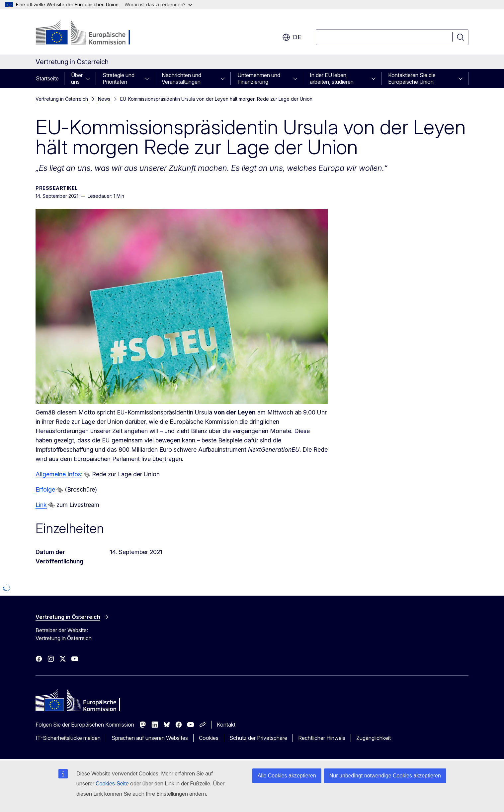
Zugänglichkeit (374, 738)
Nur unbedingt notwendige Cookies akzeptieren (385, 776)
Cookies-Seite (112, 784)
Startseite (47, 78)
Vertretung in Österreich (62, 99)
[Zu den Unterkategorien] (90, 78)
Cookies (209, 738)
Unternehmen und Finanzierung (259, 78)
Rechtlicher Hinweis (322, 738)
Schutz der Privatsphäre (258, 738)
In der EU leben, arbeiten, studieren (332, 78)
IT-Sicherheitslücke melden (68, 738)
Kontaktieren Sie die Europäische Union (412, 78)
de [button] (292, 37)
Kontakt (226, 725)
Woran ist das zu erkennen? (158, 4)
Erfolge (45, 489)
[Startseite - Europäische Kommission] (89, 33)
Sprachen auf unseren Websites (150, 738)
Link (41, 505)
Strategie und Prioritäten (119, 78)
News (104, 99)
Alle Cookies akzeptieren (287, 776)
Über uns (77, 78)
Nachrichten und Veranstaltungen (181, 78)
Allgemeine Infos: (59, 474)
